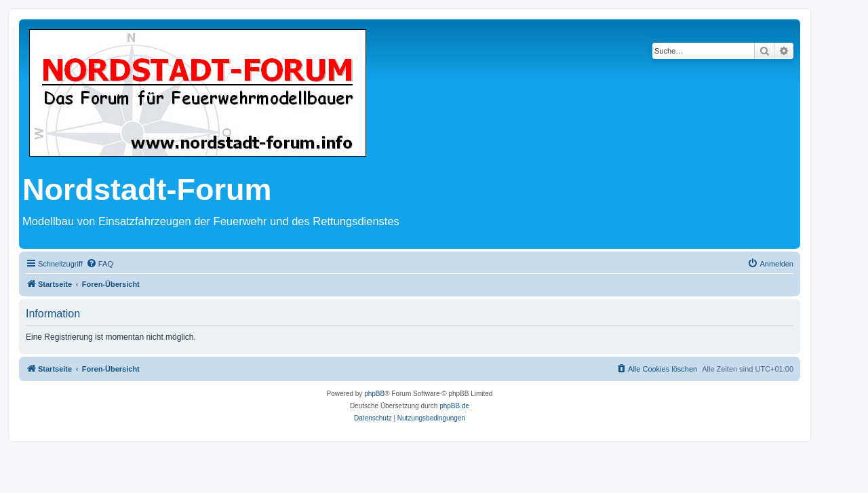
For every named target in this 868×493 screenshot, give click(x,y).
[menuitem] (100, 264)
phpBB (374, 394)
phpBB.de (454, 406)
